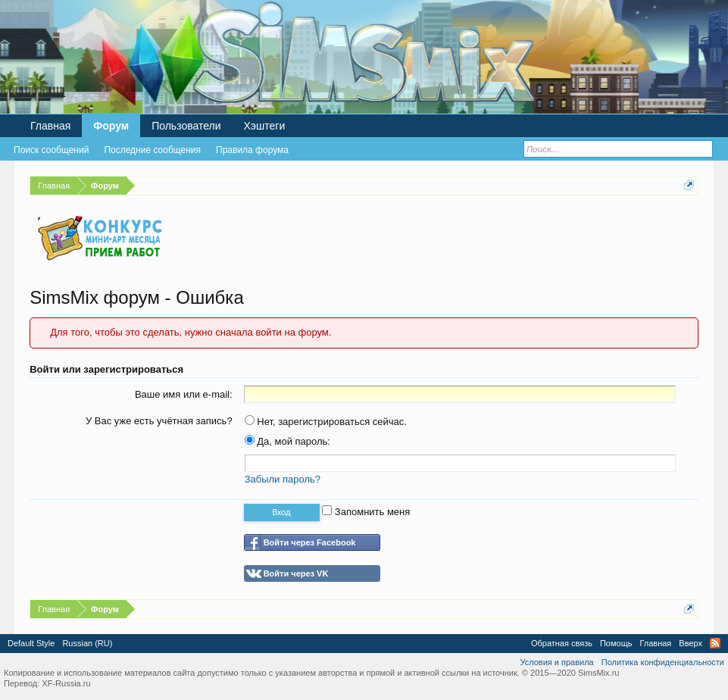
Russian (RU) (87, 643)
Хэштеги (265, 126)
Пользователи (186, 126)
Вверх (691, 643)
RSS (715, 643)
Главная (50, 126)
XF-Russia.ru (66, 683)
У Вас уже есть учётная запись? (159, 421)
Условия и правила (556, 662)
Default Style (31, 643)
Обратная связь (562, 643)
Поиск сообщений (51, 150)
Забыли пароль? (283, 479)
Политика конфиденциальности (663, 662)
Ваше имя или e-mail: (184, 394)
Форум (111, 126)
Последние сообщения (152, 150)
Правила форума (252, 150)
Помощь (616, 643)
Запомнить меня (366, 512)
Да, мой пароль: (287, 441)
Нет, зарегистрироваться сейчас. (326, 422)
